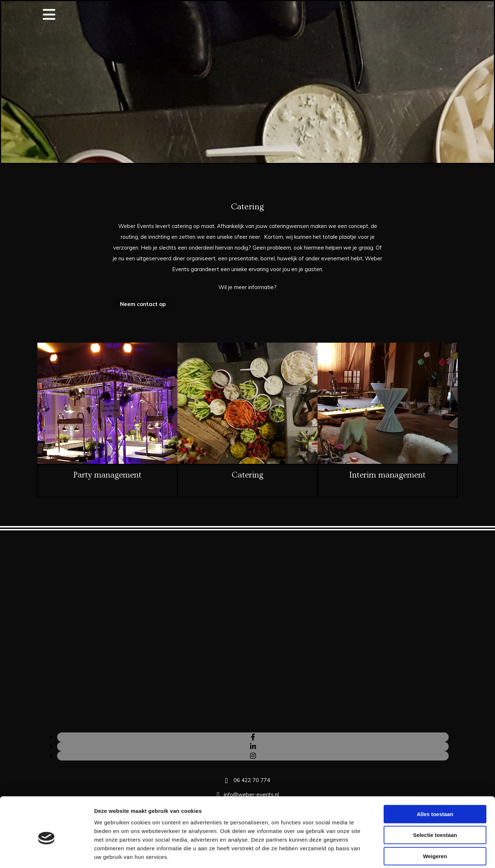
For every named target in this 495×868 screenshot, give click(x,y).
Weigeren (435, 822)
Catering (247, 475)
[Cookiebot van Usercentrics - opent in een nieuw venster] (47, 854)
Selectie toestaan (435, 801)
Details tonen (388, 854)
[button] (143, 304)
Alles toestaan (435, 780)
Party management (107, 475)
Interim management (387, 475)
